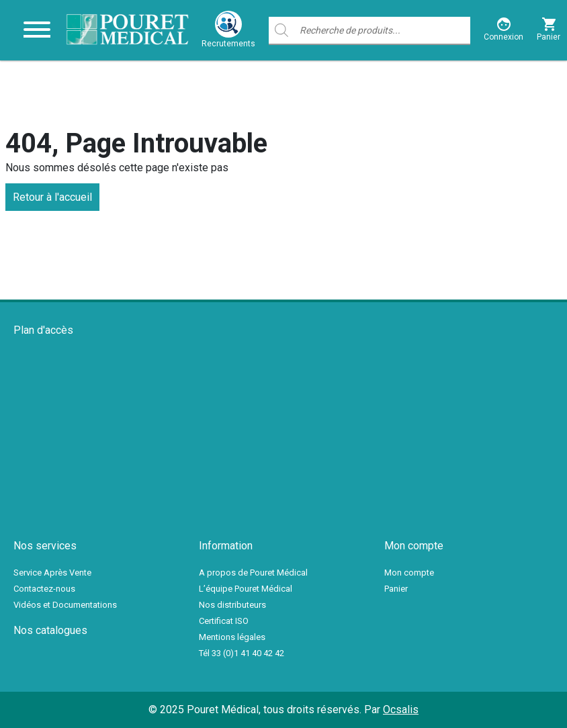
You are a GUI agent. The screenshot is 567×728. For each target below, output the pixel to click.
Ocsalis (401, 710)
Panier (396, 589)
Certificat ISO (224, 621)
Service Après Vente (52, 573)
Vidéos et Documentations (65, 605)
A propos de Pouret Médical (253, 573)
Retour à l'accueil (52, 197)
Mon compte (409, 573)
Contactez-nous (44, 589)
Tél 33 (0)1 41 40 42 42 (242, 653)
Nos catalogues (50, 630)
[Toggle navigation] (37, 30)
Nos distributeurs (232, 605)
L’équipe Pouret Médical (246, 589)
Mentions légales (232, 637)
